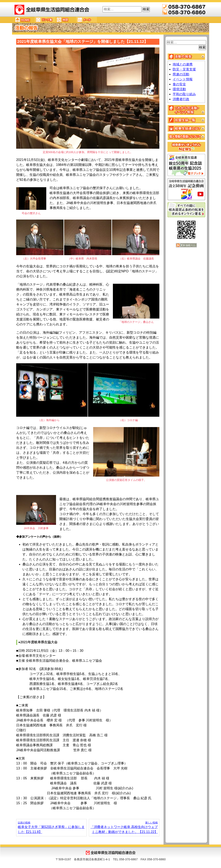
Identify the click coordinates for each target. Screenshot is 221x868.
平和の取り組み (184, 94)
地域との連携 (183, 64)
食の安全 (179, 84)
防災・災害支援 (184, 69)
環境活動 (179, 89)
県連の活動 (181, 74)
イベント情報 (183, 79)
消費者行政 (181, 99)
